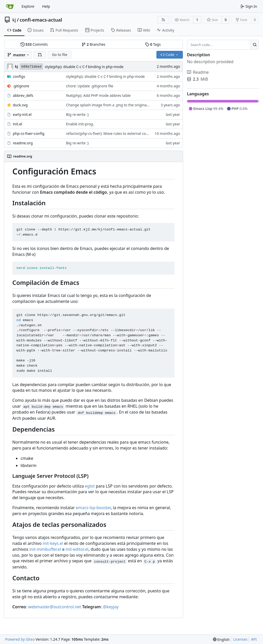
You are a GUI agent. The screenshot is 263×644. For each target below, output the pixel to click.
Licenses (240, 639)
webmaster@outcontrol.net (54, 607)
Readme (198, 72)
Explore (28, 6)
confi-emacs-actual (41, 20)
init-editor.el (77, 549)
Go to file (59, 55)
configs (19, 76)
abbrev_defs (23, 95)
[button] (40, 55)
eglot (90, 486)
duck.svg (20, 105)
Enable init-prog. (80, 124)
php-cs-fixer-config (29, 133)
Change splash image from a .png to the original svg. (111, 105)
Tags (153, 44)
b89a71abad (31, 67)
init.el (17, 124)
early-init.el (22, 114)
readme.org (23, 143)
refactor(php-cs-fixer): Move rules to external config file (112, 133)
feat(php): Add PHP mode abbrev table (98, 95)
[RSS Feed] (163, 20)
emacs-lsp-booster (93, 508)
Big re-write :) (77, 114)
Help (46, 6)
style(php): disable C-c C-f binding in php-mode (84, 67)
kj (14, 20)
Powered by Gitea (20, 639)
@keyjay (111, 607)
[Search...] (255, 45)
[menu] (221, 640)
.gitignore (21, 86)
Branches (93, 44)
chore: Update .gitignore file (90, 86)
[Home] (10, 6)
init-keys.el (53, 543)
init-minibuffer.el (45, 549)
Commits (34, 44)
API (254, 639)
